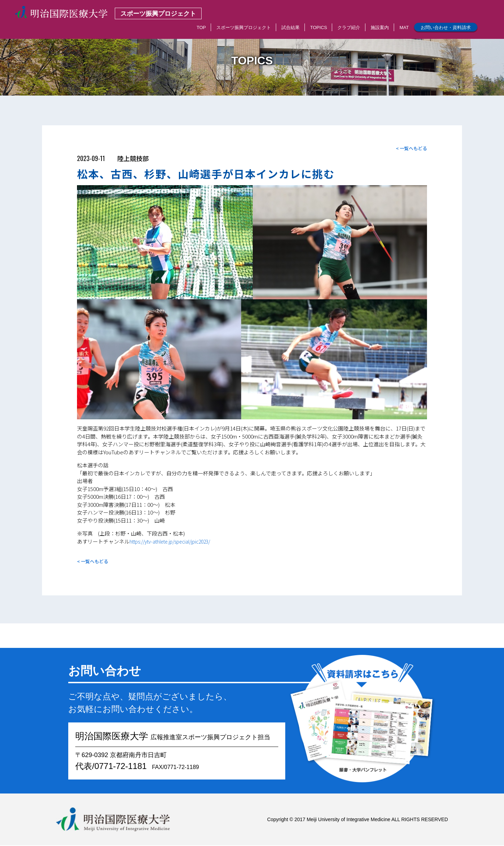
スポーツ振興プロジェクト (244, 27)
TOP (201, 27)
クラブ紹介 (349, 27)
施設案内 (380, 27)
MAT (404, 27)
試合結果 (290, 27)
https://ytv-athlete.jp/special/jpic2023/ (176, 542)
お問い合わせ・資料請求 (446, 27)
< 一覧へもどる (410, 149)
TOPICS (318, 27)
